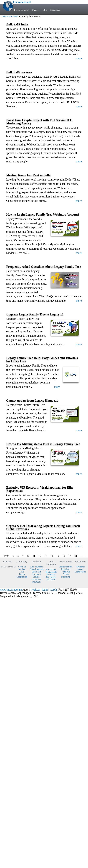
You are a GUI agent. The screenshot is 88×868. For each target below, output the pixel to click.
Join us (22, 574)
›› (81, 556)
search (53, 590)
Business (36, 577)
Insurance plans (21, 10)
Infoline (22, 569)
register (36, 590)
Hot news (66, 572)
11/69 (5, 556)
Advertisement (66, 567)
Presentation (51, 570)
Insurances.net (10, 16)
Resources (51, 580)
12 (40, 556)
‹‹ (18, 556)
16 (63, 556)
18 (75, 556)
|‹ (13, 556)
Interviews (66, 569)
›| (86, 556)
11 (34, 556)
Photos (66, 574)
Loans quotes (80, 572)
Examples (51, 575)
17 (69, 556)
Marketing (66, 577)
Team (22, 572)
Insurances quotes (80, 568)
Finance (36, 10)
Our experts (51, 577)
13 (46, 556)
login (45, 590)
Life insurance (36, 567)
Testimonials (51, 572)
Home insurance (36, 569)
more (79, 58)
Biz (45, 10)
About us (22, 567)
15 (58, 556)
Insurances (55, 10)
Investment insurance (36, 581)
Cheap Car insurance (37, 573)
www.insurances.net (11, 590)
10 (28, 556)
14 (52, 556)
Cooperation (22, 577)
